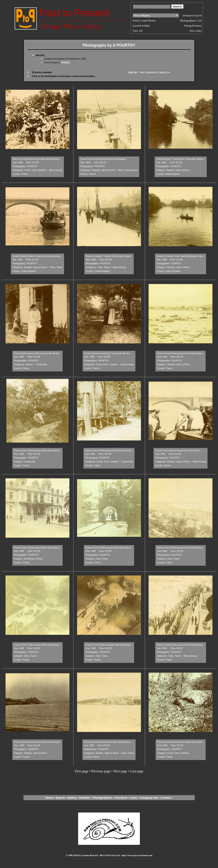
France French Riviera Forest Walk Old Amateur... (181, 742)
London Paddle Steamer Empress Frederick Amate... (37, 256)
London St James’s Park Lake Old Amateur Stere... (181, 256)
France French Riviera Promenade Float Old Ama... (37, 159)
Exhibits (85, 798)
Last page (137, 771)
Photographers (102, 798)
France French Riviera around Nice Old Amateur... (104, 159)
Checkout (121, 798)
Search (60, 798)
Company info (149, 798)
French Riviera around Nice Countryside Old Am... (37, 353)
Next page (120, 771)
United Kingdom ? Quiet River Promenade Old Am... (181, 159)
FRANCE (65, 63)
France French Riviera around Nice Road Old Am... (109, 451)
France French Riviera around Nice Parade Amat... (181, 645)
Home (49, 798)
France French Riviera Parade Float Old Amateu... (109, 645)
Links (133, 798)
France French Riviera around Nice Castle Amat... (37, 742)
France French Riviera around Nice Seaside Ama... (108, 742)
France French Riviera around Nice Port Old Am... (179, 451)
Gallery (72, 798)
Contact (166, 798)
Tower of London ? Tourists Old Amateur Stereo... (109, 256)
